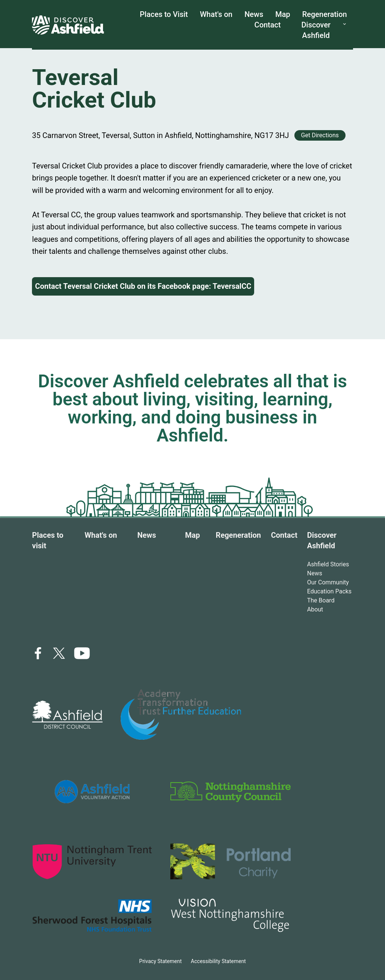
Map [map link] (283, 14)
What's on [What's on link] (216, 14)
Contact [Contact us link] (268, 25)
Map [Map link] (192, 535)
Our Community (328, 582)
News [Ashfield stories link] (315, 573)
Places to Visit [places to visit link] (164, 14)
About (315, 609)
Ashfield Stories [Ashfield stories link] (328, 564)
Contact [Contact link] (284, 535)
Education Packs (329, 591)
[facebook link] (38, 653)
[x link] (59, 653)
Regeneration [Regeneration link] (325, 14)
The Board (321, 600)
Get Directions (320, 135)
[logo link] (67, 715)
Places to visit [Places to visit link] (48, 540)
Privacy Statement (160, 961)
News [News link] (254, 14)
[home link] (68, 25)
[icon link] (82, 653)
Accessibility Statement (218, 961)
